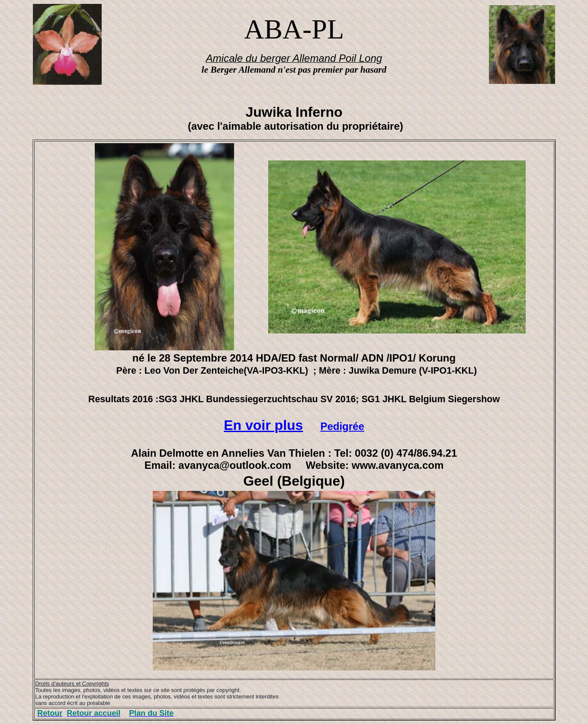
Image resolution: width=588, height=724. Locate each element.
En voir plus (263, 425)
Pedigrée (342, 426)
